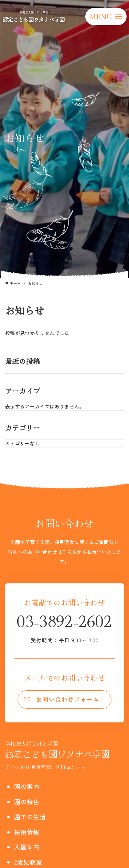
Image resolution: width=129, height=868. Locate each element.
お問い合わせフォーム (68, 699)
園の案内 (27, 786)
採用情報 (27, 832)
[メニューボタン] (106, 17)
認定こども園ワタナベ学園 (57, 750)
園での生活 (30, 817)
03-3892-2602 (64, 626)
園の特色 (27, 802)
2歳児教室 (28, 862)
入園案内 (27, 847)
